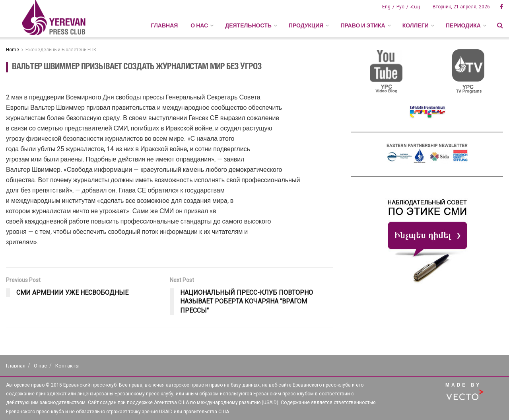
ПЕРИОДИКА (463, 25)
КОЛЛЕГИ (416, 25)
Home (13, 50)
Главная (164, 25)
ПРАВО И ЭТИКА (363, 25)
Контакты (67, 366)
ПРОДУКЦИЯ (306, 25)
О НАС (199, 25)
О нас (40, 366)
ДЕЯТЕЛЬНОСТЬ (248, 25)
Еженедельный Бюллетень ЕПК (61, 50)
